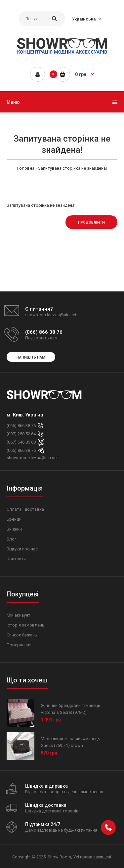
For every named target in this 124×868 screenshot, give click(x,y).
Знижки (14, 529)
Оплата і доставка (25, 509)
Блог (11, 539)
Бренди (14, 519)
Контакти (16, 559)
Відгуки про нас (22, 549)
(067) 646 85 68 (21, 442)
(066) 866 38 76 (21, 426)
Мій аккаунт (19, 615)
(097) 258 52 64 (21, 434)
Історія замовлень (25, 625)
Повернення (19, 645)
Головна (26, 168)
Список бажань (22, 635)
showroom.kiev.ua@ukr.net (32, 458)
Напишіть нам (31, 357)
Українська (84, 19)
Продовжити (91, 222)
